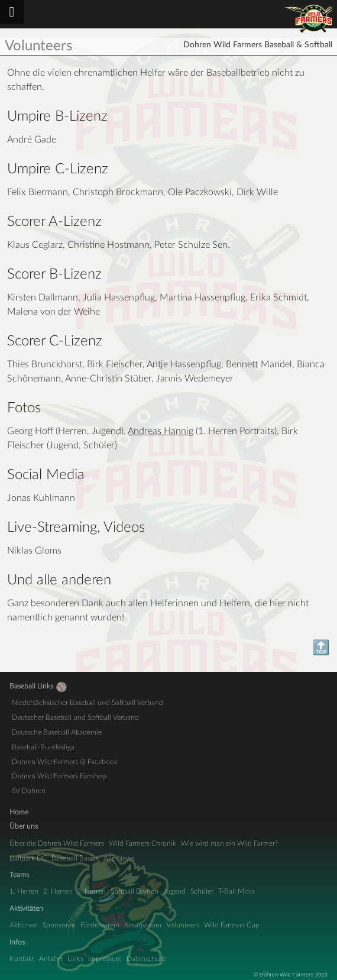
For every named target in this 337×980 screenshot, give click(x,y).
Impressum (105, 959)
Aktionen (24, 925)
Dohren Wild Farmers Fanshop (59, 776)
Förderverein (100, 925)
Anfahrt (51, 959)
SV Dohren (29, 791)
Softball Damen (135, 891)
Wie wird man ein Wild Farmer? (229, 843)
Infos (17, 942)
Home (19, 812)
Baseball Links (31, 686)
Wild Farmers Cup (232, 925)
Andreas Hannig (161, 431)
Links (75, 959)
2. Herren (58, 891)
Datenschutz (146, 959)
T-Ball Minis (236, 891)
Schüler (202, 891)
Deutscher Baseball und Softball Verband (75, 717)
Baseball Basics (75, 858)
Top (14, 648)
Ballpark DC (28, 858)
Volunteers (183, 925)
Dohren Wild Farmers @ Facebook (65, 762)
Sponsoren (59, 925)
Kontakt (22, 959)
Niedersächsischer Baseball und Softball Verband (88, 703)
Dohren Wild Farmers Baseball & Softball (308, 19)
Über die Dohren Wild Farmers (57, 843)
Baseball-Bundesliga (43, 747)
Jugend (174, 891)
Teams (19, 875)
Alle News (119, 858)
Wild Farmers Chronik (142, 843)
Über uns (24, 826)
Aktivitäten (26, 908)
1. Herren (24, 891)
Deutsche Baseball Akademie (57, 732)
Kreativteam (143, 925)
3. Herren (91, 891)
